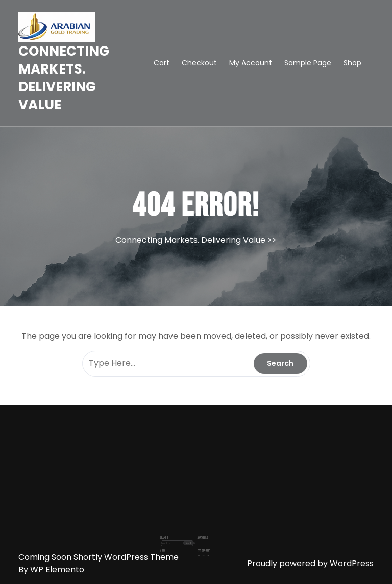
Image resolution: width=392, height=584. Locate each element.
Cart (162, 63)
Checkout (199, 63)
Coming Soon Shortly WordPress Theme (99, 557)
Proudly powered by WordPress (310, 563)
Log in (170, 546)
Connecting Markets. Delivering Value (64, 78)
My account (251, 63)
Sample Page (308, 63)
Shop (352, 63)
